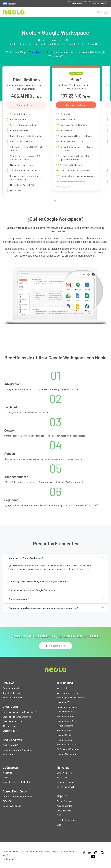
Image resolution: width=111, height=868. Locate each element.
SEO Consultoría (65, 777)
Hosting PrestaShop (67, 721)
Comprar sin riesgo (26, 105)
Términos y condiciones (40, 851)
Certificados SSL (11, 745)
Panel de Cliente (99, 4)
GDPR (7, 855)
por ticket (48, 52)
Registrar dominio (12, 688)
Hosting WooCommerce (69, 744)
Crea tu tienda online (13, 721)
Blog (59, 825)
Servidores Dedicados (67, 707)
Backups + (8, 754)
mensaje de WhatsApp (30, 569)
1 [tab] (56, 202)
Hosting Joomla (65, 740)
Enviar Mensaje (77, 4)
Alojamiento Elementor (68, 749)
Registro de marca (66, 782)
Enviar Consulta (65, 801)
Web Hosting (63, 688)
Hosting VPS (63, 702)
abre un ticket (50, 569)
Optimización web (66, 787)
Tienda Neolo (9, 726)
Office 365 (8, 801)
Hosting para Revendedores (70, 697)
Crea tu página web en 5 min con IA (19, 712)
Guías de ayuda (64, 811)
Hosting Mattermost (67, 754)
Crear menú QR (10, 731)
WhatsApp (34, 52)
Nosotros (8, 773)
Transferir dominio (12, 693)
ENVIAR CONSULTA (56, 646)
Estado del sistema (66, 820)
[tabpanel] (26, 133)
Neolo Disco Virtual (66, 711)
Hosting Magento (65, 726)
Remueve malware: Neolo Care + (18, 750)
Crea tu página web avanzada (17, 717)
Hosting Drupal (64, 730)
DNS (59, 815)
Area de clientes (65, 806)
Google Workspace (12, 806)
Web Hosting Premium (68, 693)
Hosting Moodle (64, 735)
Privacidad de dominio (14, 697)
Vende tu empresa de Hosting (17, 782)
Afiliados (7, 777)
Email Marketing (65, 773)
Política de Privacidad (63, 851)
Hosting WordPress (66, 716)
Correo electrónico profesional (18, 796)
